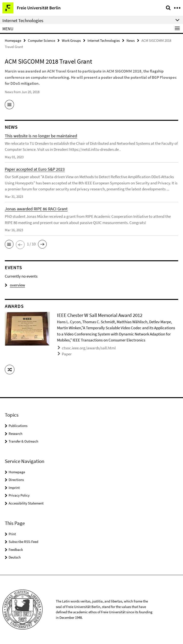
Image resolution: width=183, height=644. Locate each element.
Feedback (16, 550)
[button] (9, 244)
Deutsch (15, 557)
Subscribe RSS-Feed (23, 542)
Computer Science (41, 40)
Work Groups (71, 40)
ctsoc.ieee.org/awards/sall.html (89, 348)
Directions (16, 480)
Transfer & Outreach (23, 441)
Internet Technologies (104, 40)
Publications (18, 426)
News (131, 40)
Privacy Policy (19, 495)
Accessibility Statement (26, 503)
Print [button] (12, 534)
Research (16, 434)
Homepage (13, 40)
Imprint (14, 488)
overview (15, 285)
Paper (67, 354)
